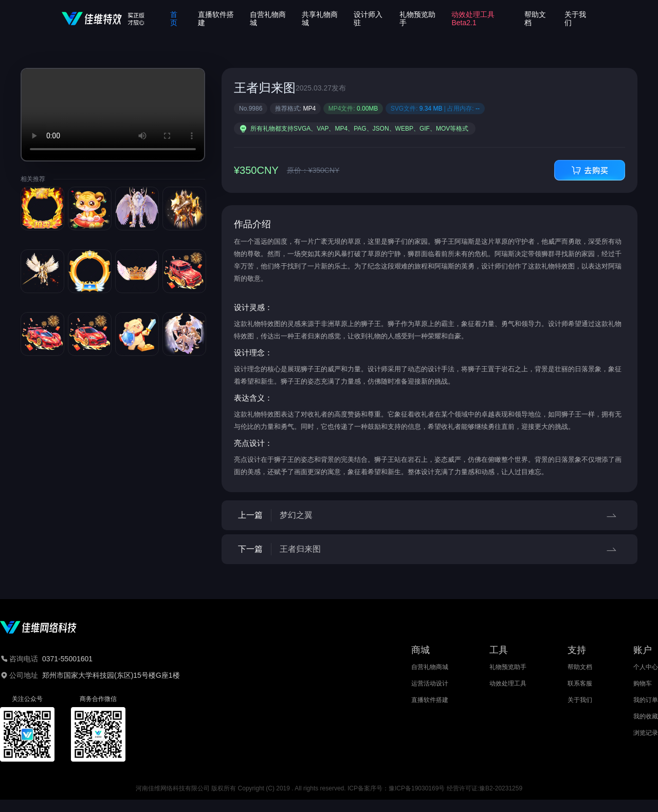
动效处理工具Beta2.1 (473, 19)
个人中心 (646, 667)
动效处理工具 (508, 683)
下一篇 (429, 549)
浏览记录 (646, 733)
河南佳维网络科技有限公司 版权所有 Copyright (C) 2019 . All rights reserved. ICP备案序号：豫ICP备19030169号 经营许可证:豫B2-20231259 (329, 788)
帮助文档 (580, 667)
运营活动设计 (430, 683)
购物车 (643, 683)
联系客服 (580, 683)
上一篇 (429, 515)
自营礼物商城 (430, 667)
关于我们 (580, 700)
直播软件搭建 (430, 700)
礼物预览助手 (508, 667)
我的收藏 (646, 716)
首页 (174, 19)
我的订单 (646, 700)
